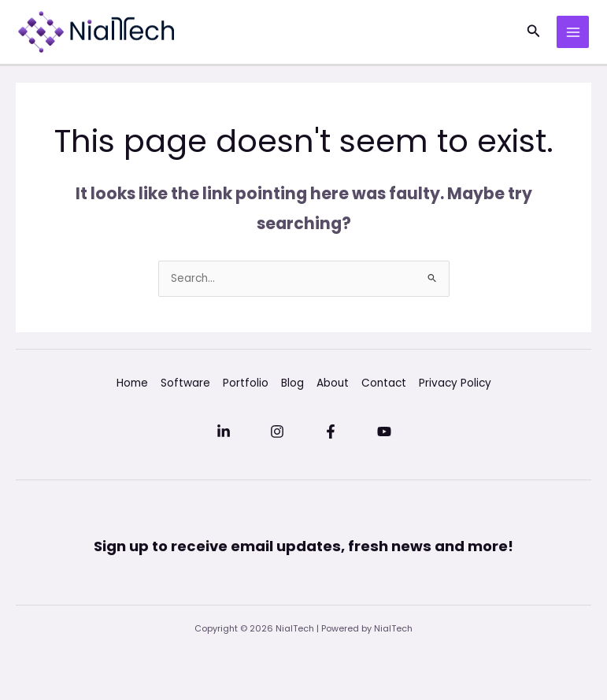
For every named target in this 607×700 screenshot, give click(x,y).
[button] (534, 32)
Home (132, 383)
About (333, 383)
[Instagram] (277, 431)
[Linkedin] (224, 431)
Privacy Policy (455, 383)
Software (185, 383)
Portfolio (246, 383)
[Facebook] (331, 431)
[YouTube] (384, 431)
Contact (384, 383)
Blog (292, 383)
